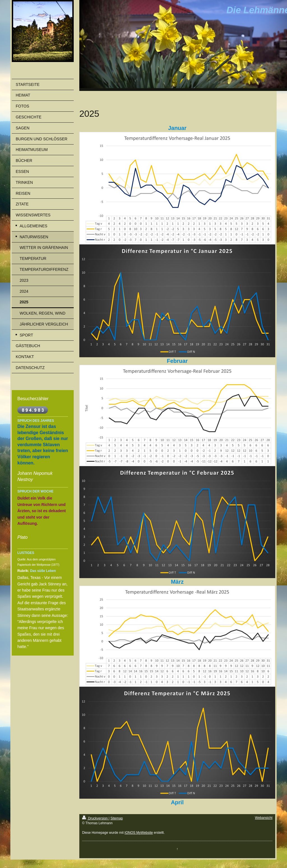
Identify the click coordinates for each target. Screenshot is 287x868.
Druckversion (95, 818)
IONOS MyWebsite (139, 833)
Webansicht (264, 818)
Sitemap (117, 818)
